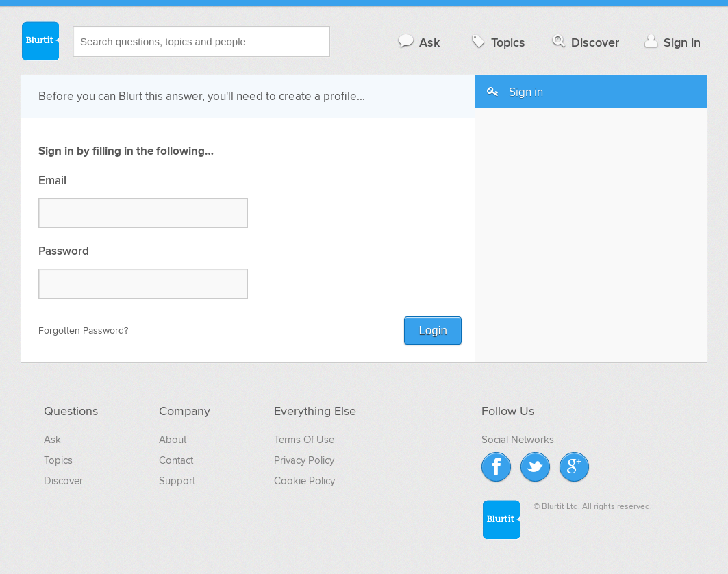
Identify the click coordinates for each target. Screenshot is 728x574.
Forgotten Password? (83, 330)
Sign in (671, 42)
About (173, 440)
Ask (418, 42)
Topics (497, 42)
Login (433, 330)
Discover (585, 42)
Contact (176, 460)
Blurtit (40, 40)
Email (52, 181)
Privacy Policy (304, 460)
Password (64, 252)
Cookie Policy (304, 481)
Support (177, 481)
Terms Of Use (304, 440)
